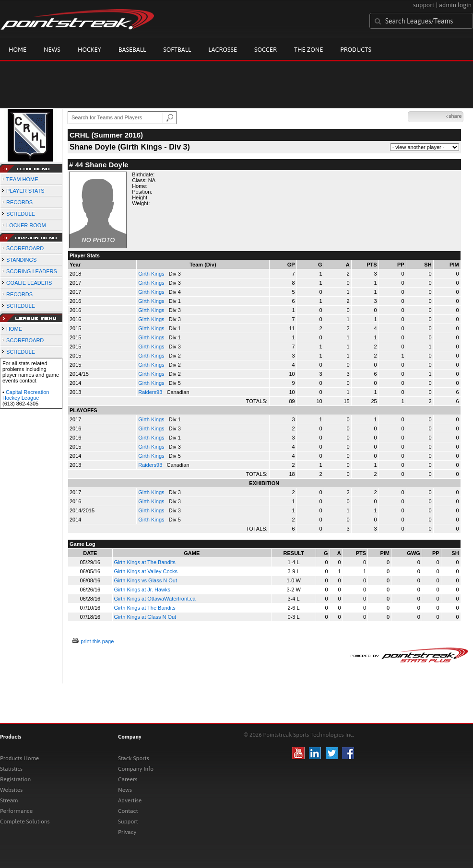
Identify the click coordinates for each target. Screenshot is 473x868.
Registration (15, 779)
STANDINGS (21, 260)
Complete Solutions (25, 822)
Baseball (132, 50)
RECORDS (19, 202)
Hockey (89, 50)
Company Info (136, 769)
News (52, 50)
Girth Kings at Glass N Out (145, 617)
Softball (177, 50)
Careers (128, 779)
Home (18, 50)
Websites (11, 790)
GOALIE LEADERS (29, 283)
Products (356, 50)
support (424, 5)
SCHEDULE (21, 214)
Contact (128, 811)
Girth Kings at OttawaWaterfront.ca (155, 599)
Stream (9, 800)
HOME (14, 329)
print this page (97, 641)
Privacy (127, 832)
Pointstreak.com (77, 20)
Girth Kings (152, 274)
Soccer (266, 50)
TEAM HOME (22, 179)
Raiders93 (151, 392)
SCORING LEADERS (32, 271)
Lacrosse (223, 50)
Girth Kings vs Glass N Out (146, 580)
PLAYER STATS (25, 191)
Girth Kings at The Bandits (145, 562)
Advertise (130, 800)
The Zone (308, 50)
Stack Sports (134, 758)
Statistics (11, 769)
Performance (16, 811)
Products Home (19, 758)
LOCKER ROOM (26, 225)
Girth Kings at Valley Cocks (146, 571)
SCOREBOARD (25, 248)
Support (128, 822)
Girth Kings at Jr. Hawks (142, 590)
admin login (455, 5)
